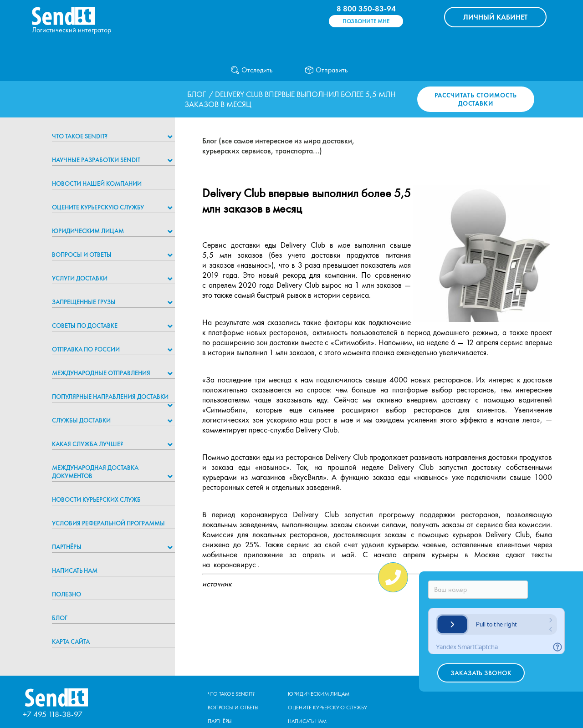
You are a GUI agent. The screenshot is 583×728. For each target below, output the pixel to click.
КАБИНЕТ (495, 17)
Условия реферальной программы (108, 523)
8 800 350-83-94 (366, 9)
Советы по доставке (85, 326)
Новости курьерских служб (96, 499)
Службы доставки (81, 420)
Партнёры (67, 547)
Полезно (66, 594)
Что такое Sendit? (80, 136)
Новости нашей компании (97, 183)
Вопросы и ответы (82, 255)
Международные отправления (101, 373)
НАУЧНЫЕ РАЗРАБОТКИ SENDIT (96, 160)
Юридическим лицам (88, 231)
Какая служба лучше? (87, 444)
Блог (197, 94)
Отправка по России (86, 349)
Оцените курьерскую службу (98, 207)
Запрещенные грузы (84, 302)
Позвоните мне (366, 21)
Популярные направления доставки (110, 397)
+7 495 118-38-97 (53, 714)
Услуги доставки (80, 278)
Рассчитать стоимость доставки (476, 99)
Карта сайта (71, 641)
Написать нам (75, 570)
